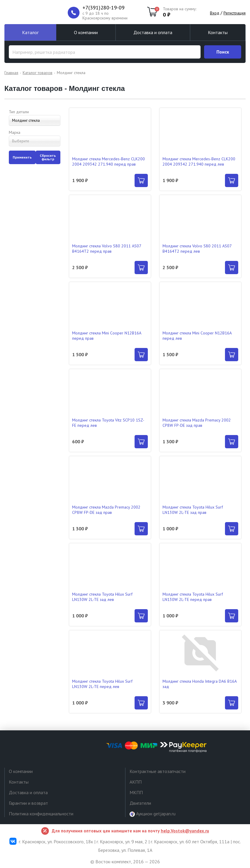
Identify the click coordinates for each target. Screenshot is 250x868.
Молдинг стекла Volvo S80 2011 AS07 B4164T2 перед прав (107, 249)
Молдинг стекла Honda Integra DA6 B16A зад (199, 684)
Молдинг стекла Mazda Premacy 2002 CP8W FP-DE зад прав (197, 423)
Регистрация (235, 13)
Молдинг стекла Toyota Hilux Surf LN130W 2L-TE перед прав (193, 597)
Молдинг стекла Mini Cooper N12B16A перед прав (107, 336)
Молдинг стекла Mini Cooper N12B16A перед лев (197, 336)
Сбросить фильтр (48, 157)
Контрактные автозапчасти (158, 771)
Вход (215, 13)
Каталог (30, 32)
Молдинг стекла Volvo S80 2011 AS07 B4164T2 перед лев (197, 249)
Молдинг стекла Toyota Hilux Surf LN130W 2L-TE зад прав (193, 510)
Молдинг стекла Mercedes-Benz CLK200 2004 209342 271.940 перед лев (199, 161)
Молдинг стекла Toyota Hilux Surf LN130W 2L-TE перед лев (102, 684)
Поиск (223, 52)
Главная (11, 73)
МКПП (136, 792)
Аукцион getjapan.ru (153, 814)
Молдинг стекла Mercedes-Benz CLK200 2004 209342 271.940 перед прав (109, 161)
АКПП (136, 782)
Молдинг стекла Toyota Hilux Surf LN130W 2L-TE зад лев (102, 597)
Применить (22, 157)
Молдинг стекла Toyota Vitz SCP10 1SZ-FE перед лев (108, 423)
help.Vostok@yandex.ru (185, 831)
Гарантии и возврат (28, 803)
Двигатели (140, 803)
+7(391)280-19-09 (104, 8)
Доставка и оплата (153, 32)
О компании (86, 32)
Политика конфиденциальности (41, 814)
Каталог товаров (38, 73)
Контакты (218, 32)
